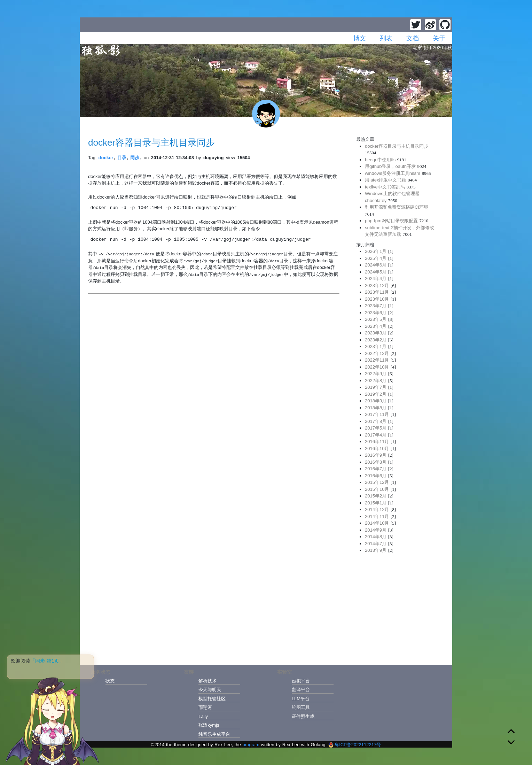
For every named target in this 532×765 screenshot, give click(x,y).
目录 (122, 158)
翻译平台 (301, 690)
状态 (110, 681)
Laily (203, 716)
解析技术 (208, 681)
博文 (360, 38)
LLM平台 (301, 699)
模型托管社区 (212, 699)
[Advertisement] (400, 607)
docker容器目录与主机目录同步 (151, 142)
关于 (439, 38)
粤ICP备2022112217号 (355, 745)
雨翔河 (205, 707)
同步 (135, 158)
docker (106, 158)
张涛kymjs (209, 725)
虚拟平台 (301, 681)
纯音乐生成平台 (214, 734)
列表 (386, 38)
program (251, 745)
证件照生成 (303, 716)
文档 (413, 38)
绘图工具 (301, 707)
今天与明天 (210, 690)
